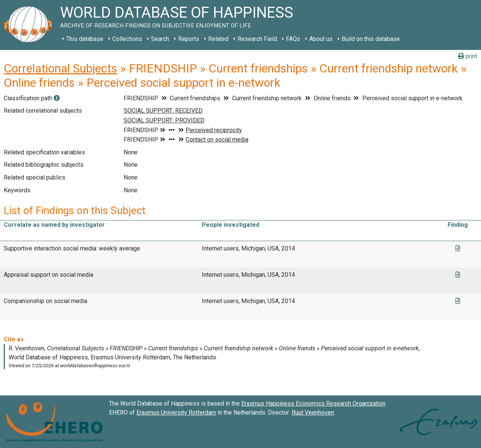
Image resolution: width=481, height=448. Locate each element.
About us (321, 39)
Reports (189, 39)
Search (160, 39)
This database (85, 39)
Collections (127, 39)
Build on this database (371, 39)
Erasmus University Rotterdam (176, 413)
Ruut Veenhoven (313, 413)
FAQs (293, 39)
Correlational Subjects (61, 68)
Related (218, 39)
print (468, 56)
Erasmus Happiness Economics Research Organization (313, 404)
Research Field (257, 39)
